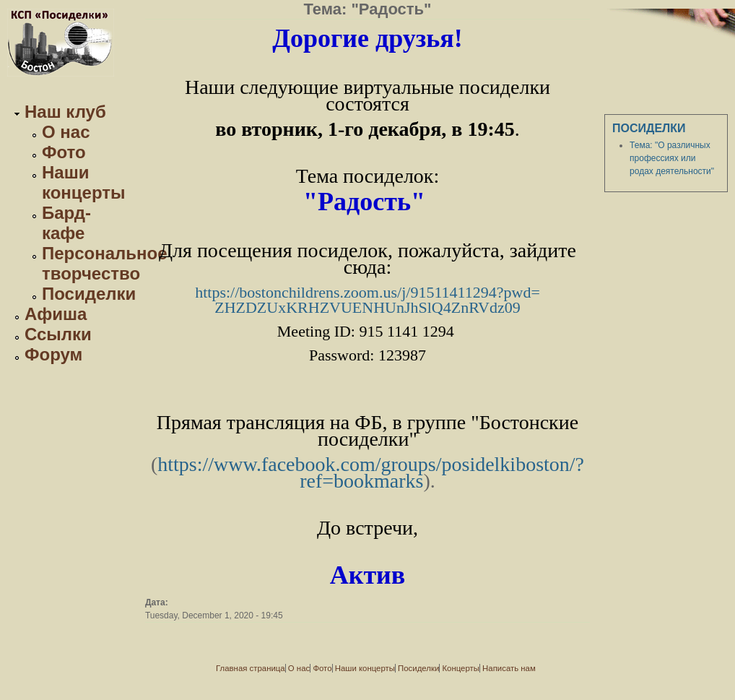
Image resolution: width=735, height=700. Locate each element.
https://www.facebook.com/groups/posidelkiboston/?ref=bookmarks (371, 472)
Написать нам (509, 668)
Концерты (460, 668)
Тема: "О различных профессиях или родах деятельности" (672, 158)
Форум (53, 354)
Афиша (56, 314)
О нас (66, 132)
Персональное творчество (105, 263)
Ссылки (58, 334)
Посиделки (89, 294)
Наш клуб (65, 112)
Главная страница (251, 668)
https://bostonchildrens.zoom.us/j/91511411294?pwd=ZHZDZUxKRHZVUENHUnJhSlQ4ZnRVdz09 (367, 300)
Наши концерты (84, 182)
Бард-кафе (66, 223)
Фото (64, 152)
